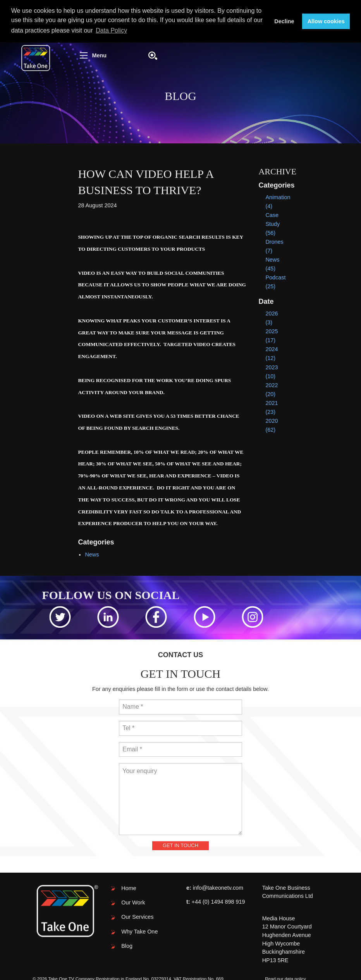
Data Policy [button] (111, 30)
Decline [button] (284, 21)
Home (129, 887)
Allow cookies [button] (326, 21)
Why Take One (139, 931)
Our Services (137, 916)
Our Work (133, 902)
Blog (127, 945)
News (92, 554)
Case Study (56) (272, 223)
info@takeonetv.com (218, 887)
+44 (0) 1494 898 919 (218, 901)
